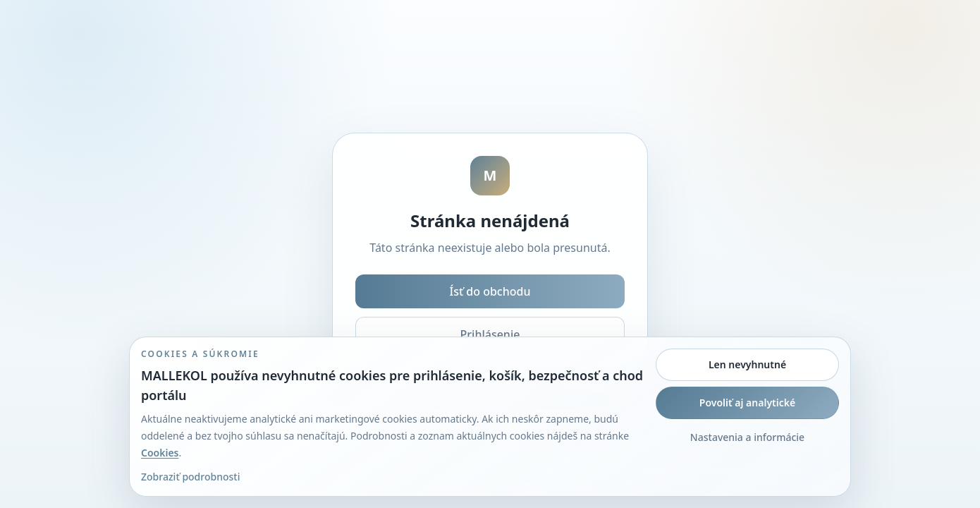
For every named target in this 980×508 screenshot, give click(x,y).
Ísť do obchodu (490, 291)
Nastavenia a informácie (747, 437)
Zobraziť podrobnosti (190, 477)
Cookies (160, 453)
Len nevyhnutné (747, 364)
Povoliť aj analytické (747, 403)
